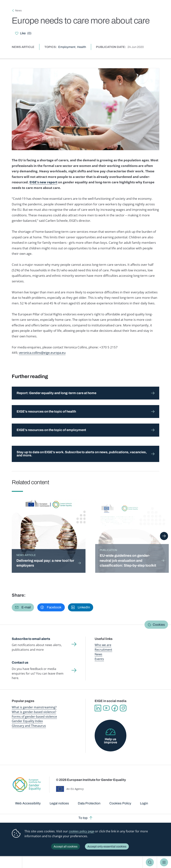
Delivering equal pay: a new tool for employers (45, 563)
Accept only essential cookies (107, 846)
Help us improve (111, 741)
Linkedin (98, 708)
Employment (67, 47)
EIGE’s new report (43, 182)
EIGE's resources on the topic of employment (51, 430)
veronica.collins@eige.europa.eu (42, 352)
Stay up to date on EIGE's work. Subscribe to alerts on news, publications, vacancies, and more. (82, 454)
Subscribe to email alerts (31, 639)
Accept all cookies (66, 846)
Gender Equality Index (27, 721)
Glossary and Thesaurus (29, 726)
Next (164, 536)
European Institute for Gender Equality (13, 862)
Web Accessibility (28, 803)
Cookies (159, 625)
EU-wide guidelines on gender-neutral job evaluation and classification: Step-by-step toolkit (128, 561)
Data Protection (89, 803)
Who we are (103, 645)
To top (83, 818)
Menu (164, 862)
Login (144, 803)
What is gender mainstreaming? (34, 707)
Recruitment (103, 650)
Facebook (115, 708)
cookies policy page (81, 831)
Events (99, 659)
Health (82, 47)
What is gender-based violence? (34, 712)
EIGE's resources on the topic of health (46, 412)
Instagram (123, 708)
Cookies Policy (120, 803)
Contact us (20, 663)
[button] (23, 607)
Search (150, 862)
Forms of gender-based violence (34, 717)
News (18, 11)
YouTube (106, 708)
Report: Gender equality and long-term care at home (56, 393)
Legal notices (59, 803)
